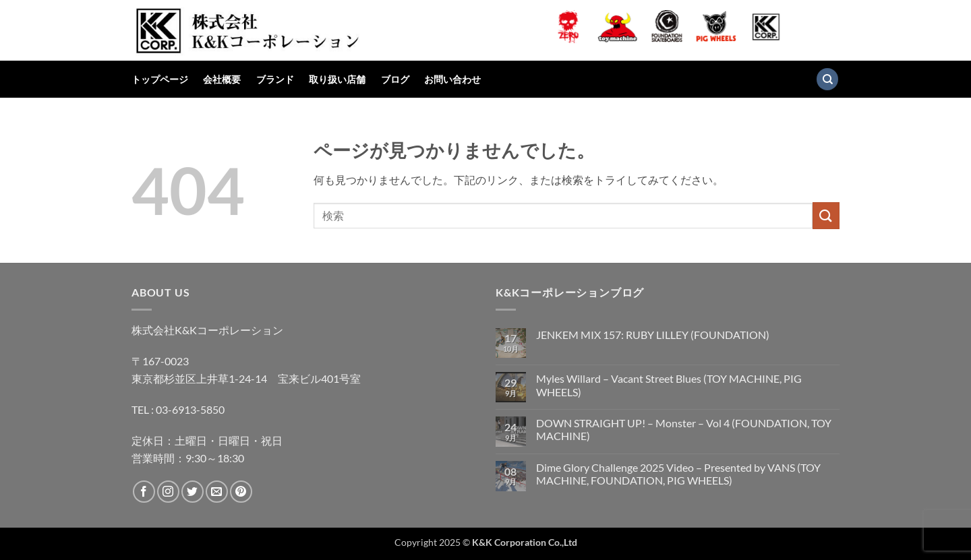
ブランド (275, 79)
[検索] (827, 79)
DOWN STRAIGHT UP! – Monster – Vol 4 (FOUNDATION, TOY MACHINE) (684, 429)
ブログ (395, 79)
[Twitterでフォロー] (193, 492)
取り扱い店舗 (337, 79)
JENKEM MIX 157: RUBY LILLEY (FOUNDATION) (653, 335)
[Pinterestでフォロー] (241, 492)
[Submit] (826, 215)
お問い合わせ (452, 79)
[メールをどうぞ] (217, 492)
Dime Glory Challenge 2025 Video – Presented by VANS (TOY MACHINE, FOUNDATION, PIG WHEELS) (678, 474)
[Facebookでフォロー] (144, 492)
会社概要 (222, 79)
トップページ (160, 79)
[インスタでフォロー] (168, 492)
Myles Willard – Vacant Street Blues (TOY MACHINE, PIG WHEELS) (669, 385)
